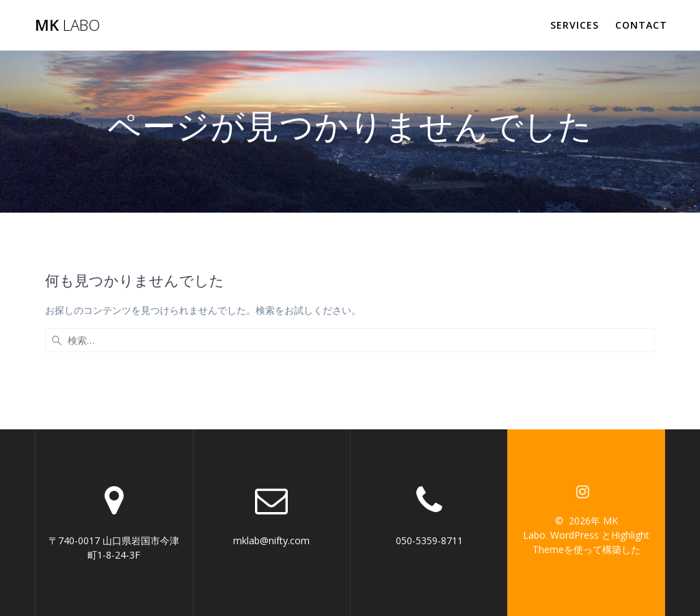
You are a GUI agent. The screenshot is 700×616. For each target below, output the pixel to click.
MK (67, 25)
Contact (641, 25)
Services (575, 25)
